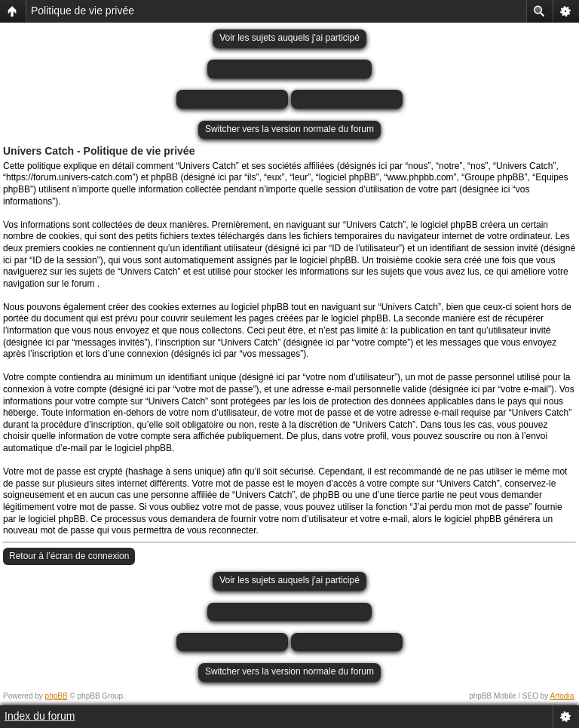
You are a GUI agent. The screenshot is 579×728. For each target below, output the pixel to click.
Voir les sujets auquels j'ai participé (289, 38)
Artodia (562, 696)
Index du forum (40, 716)
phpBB (57, 696)
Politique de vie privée (83, 11)
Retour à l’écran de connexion (69, 556)
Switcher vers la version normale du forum (289, 129)
